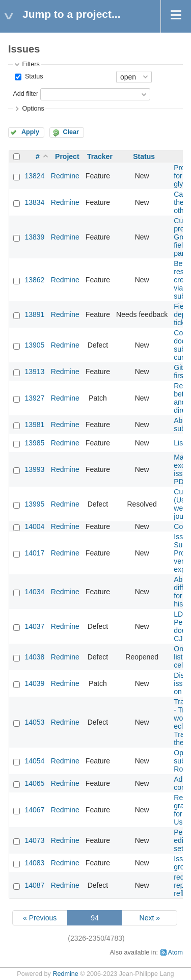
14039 (34, 683)
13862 (34, 280)
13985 (34, 443)
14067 (34, 810)
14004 (34, 526)
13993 (34, 469)
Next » (150, 918)
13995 (34, 504)
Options (33, 109)
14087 (34, 885)
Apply (30, 132)
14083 (34, 863)
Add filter (25, 94)
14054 (34, 761)
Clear (71, 132)
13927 (34, 398)
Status (33, 76)
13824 (34, 176)
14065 (34, 783)
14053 (34, 722)
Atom (175, 952)
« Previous (40, 918)
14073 (34, 840)
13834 (34, 202)
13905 (34, 345)
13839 (34, 237)
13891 (34, 314)
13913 (34, 372)
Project (67, 156)
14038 (34, 657)
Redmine (65, 176)
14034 (34, 592)
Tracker (100, 156)
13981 (34, 425)
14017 (34, 553)
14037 (34, 626)
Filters (31, 64)
